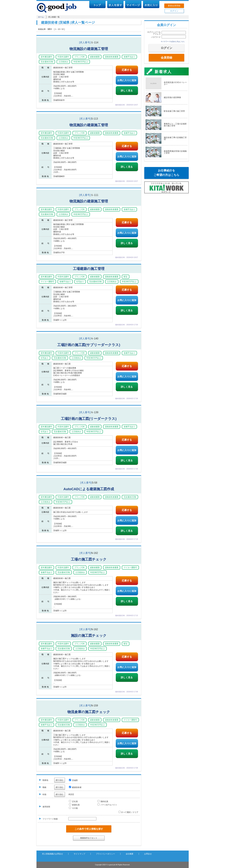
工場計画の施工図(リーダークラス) (89, 419)
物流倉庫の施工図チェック (89, 712)
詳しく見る (127, 91)
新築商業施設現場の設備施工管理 (175, 152)
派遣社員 (74, 805)
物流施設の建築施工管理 (89, 49)
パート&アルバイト (107, 805)
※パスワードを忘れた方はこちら (173, 42)
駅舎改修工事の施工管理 (174, 111)
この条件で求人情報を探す (89, 829)
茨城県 (73, 780)
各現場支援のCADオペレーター (175, 83)
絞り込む (60, 780)
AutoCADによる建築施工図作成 (89, 489)
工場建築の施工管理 (89, 269)
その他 (73, 808)
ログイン (174, 11)
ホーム (41, 17)
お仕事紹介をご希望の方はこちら (166, 173)
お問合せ (148, 854)
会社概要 (130, 854)
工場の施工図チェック (89, 559)
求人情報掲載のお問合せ (52, 854)
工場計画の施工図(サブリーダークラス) (89, 345)
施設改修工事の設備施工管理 (175, 138)
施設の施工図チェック (89, 636)
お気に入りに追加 (127, 80)
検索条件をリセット (89, 838)
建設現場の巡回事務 (172, 97)
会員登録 (166, 58)
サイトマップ (79, 854)
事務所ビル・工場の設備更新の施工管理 (175, 125)
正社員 (73, 801)
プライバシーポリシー (105, 854)
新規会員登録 (174, 6)
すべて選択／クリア (128, 812)
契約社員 (103, 801)
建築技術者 (75, 787)
